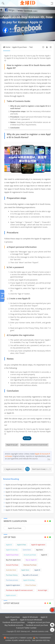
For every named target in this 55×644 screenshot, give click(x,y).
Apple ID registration (38, 545)
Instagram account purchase (39, 622)
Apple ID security (12, 550)
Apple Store (25, 570)
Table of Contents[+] (2, 296)
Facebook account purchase (14, 622)
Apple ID (9, 545)
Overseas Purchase (30, 565)
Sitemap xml (25, 631)
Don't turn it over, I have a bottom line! (42, 468)
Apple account (11, 595)
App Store (39, 550)
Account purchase (30, 555)
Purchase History (12, 575)
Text (31, 47)
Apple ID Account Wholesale (31, 620)
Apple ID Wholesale (30, 617)
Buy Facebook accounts (14, 625)
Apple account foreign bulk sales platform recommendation (15, 468)
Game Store (27, 550)
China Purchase (31, 585)
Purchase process (12, 580)
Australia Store (11, 570)
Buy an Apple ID (31, 560)
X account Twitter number (26, 628)
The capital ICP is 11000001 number (18, 638)
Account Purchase (12, 565)
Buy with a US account (30, 575)
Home (8, 47)
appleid (13, 29)
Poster (27, 438)
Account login (43, 590)
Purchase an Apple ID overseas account (19, 590)
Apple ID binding (29, 580)
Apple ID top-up (12, 445)
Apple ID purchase (20, 47)
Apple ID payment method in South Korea (34, 445)
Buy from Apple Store (13, 560)
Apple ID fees (22, 545)
